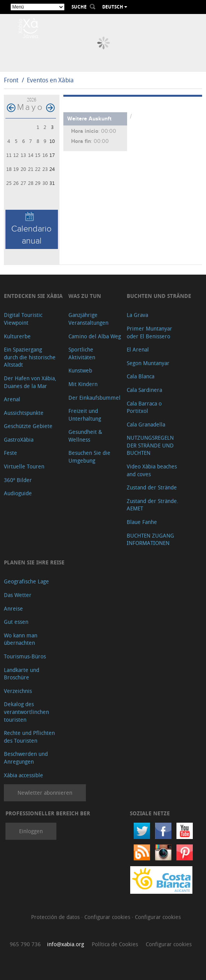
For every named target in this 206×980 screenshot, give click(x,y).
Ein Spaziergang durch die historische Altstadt (30, 357)
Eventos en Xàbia (50, 80)
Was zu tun (85, 296)
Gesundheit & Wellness (85, 436)
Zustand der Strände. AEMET (153, 505)
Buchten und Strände (159, 296)
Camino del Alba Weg (95, 336)
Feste (10, 453)
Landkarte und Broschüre (22, 674)
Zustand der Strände (152, 487)
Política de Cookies (115, 944)
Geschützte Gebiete (28, 426)
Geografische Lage (26, 581)
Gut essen (16, 622)
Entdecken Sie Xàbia (33, 296)
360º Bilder (18, 480)
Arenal (12, 399)
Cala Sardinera (144, 390)
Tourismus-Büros (25, 656)
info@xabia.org (65, 944)
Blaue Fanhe (142, 522)
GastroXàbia (19, 440)
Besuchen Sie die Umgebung (89, 457)
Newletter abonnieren (45, 793)
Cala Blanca (141, 376)
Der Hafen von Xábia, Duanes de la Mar (30, 382)
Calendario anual (31, 229)
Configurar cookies (108, 917)
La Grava (137, 315)
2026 (31, 100)
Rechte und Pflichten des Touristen (29, 737)
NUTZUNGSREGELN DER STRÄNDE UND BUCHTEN (150, 445)
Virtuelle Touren (24, 466)
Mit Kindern (83, 384)
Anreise (13, 608)
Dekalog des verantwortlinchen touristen (26, 712)
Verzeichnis (18, 691)
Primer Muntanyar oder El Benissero (149, 332)
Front (11, 80)
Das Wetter (18, 595)
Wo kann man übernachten (21, 639)
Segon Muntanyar (148, 363)
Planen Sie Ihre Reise (34, 562)
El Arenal (138, 349)
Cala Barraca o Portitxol (144, 407)
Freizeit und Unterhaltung (85, 415)
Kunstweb (80, 370)
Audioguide (18, 493)
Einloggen (31, 831)
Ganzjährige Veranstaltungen (88, 319)
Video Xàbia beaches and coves (152, 470)
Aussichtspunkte (24, 413)
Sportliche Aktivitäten (82, 353)
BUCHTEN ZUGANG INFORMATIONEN (150, 539)
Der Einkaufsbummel (94, 398)
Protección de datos (56, 917)
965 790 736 (25, 944)
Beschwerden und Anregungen (26, 758)
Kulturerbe (17, 336)
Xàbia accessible (24, 775)
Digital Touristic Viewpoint (23, 319)
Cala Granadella (146, 424)
